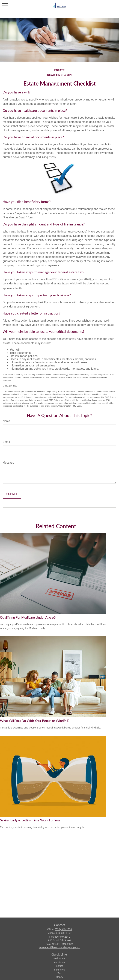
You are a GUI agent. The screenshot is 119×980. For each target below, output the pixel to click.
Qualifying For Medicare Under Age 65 (28, 617)
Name (6, 421)
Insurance (59, 970)
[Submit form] (12, 494)
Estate (59, 966)
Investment (59, 962)
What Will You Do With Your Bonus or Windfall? (35, 721)
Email (6, 442)
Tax (59, 973)
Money (59, 977)
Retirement (59, 959)
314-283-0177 (64, 933)
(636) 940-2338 (63, 929)
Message (8, 463)
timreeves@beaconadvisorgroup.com (59, 947)
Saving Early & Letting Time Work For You (30, 820)
